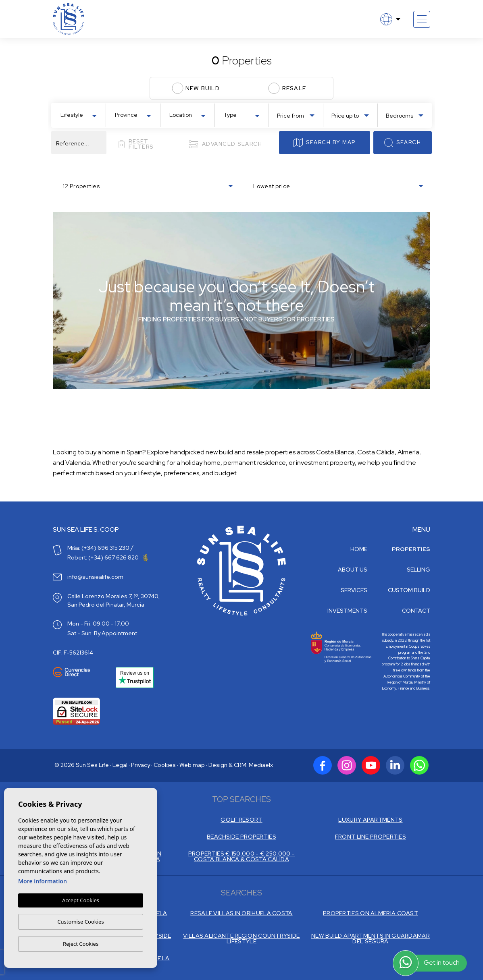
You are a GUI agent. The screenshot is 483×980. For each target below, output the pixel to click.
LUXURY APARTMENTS (370, 820)
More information (43, 881)
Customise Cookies (80, 922)
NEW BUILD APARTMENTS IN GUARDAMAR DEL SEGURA (371, 939)
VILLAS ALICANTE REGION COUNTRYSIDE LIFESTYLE (241, 939)
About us (353, 570)
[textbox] (80, 115)
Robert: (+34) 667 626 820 (108, 557)
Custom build (409, 590)
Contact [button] (416, 611)
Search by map (325, 143)
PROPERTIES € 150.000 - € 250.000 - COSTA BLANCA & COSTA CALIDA (241, 856)
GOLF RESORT (241, 820)
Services (354, 590)
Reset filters (136, 144)
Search (403, 143)
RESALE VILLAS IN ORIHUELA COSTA (241, 913)
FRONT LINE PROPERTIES (371, 837)
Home (359, 549)
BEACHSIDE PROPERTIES (241, 837)
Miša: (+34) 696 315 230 (98, 548)
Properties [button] (411, 549)
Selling (418, 570)
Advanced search (225, 144)
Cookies (165, 765)
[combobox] (78, 114)
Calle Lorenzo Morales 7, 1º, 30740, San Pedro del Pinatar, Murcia (114, 600)
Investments (347, 611)
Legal (120, 765)
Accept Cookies (81, 900)
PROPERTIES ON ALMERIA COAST (371, 913)
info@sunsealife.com (95, 577)
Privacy (141, 765)
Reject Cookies (81, 944)
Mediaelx (261, 765)
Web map (192, 765)
